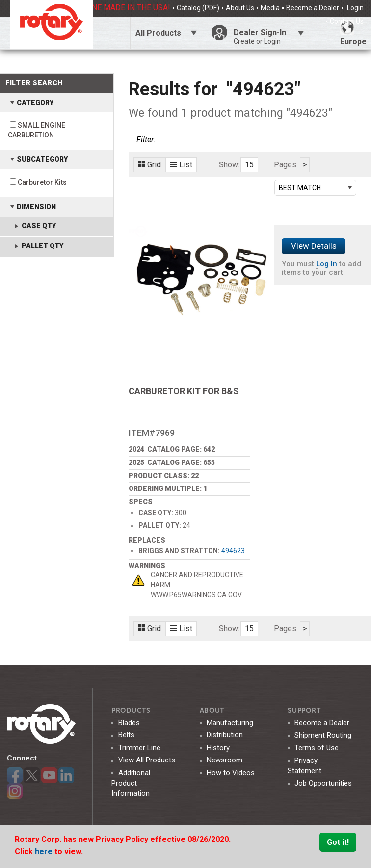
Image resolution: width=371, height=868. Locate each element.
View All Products (147, 760)
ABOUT (212, 711)
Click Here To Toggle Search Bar (111, 33)
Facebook (15, 775)
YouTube (49, 775)
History (218, 748)
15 (249, 165)
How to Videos (231, 773)
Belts (126, 735)
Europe (353, 33)
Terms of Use (317, 748)
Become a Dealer (313, 8)
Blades (129, 723)
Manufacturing (230, 723)
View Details (314, 246)
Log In (327, 264)
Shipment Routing (323, 735)
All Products (158, 33)
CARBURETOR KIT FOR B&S (184, 391)
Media (270, 8)
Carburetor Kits (42, 182)
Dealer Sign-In (269, 37)
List (181, 165)
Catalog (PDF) (198, 8)
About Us (240, 8)
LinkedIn (66, 775)
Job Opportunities (323, 783)
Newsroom (225, 760)
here (45, 852)
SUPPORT (304, 711)
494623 (233, 551)
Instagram (15, 791)
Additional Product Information (131, 783)
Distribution (225, 735)
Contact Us (347, 21)
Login (355, 8)
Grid (149, 165)
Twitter (32, 775)
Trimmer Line (139, 748)
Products (131, 711)
